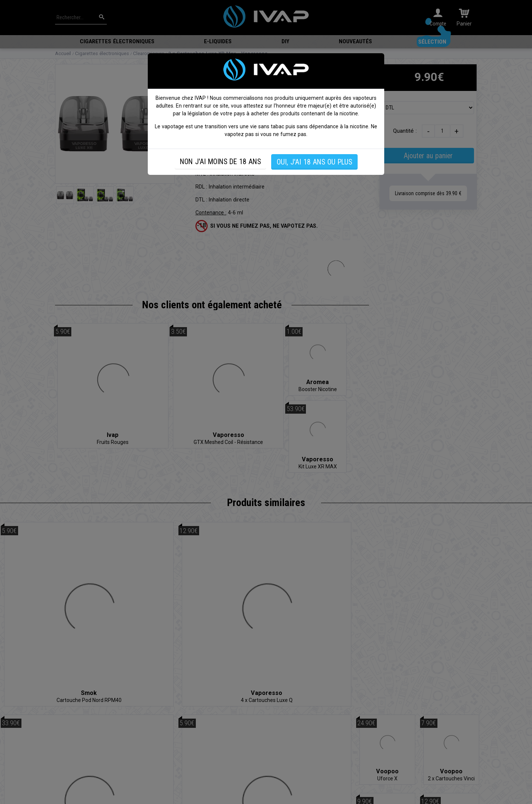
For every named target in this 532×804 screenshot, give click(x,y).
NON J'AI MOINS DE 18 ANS (220, 162)
